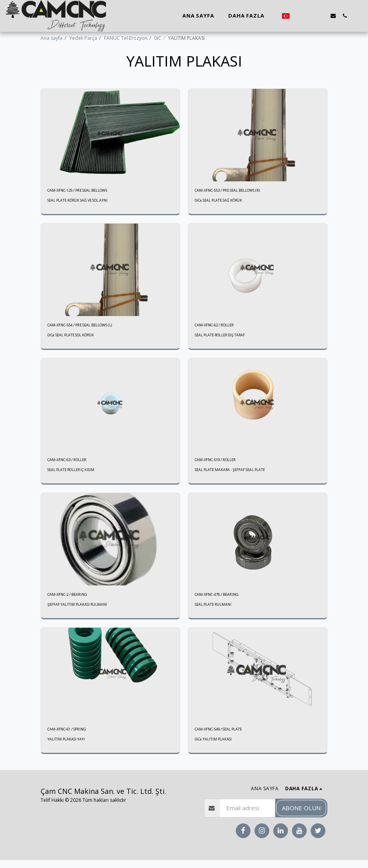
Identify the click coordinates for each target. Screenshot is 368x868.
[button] (299, 16)
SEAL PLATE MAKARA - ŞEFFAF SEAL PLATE (232, 474)
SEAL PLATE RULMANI (214, 611)
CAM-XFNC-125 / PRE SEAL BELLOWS (87, 191)
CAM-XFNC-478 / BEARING (224, 600)
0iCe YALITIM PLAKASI (214, 747)
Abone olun (301, 816)
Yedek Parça (83, 38)
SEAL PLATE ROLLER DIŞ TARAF (222, 338)
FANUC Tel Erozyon (126, 38)
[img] (110, 135)
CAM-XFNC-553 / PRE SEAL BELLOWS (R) (238, 191)
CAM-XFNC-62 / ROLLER (221, 327)
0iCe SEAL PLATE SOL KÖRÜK (72, 338)
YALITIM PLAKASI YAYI (66, 747)
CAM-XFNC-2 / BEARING (73, 600)
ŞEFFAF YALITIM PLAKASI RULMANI (78, 611)
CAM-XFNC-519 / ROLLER (222, 464)
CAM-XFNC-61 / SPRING (73, 736)
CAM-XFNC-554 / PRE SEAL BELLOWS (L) (90, 327)
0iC (158, 38)
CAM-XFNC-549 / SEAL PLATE (226, 736)
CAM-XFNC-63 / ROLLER (73, 464)
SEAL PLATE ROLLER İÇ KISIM (73, 474)
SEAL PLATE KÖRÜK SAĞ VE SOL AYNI (79, 202)
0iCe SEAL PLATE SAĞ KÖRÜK (220, 202)
